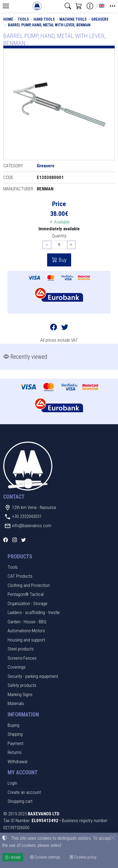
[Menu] (6, 6)
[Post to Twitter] (65, 328)
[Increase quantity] (71, 245)
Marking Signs (20, 694)
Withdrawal (17, 762)
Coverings (17, 667)
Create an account (24, 792)
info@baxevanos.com (32, 526)
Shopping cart (20, 801)
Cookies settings (45, 857)
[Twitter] (24, 540)
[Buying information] (90, 6)
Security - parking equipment (33, 676)
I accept (13, 857)
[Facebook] (6, 540)
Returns (15, 752)
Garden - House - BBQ (27, 622)
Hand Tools (44, 19)
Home (8, 19)
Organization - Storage (28, 603)
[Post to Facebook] (54, 328)
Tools (23, 19)
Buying (13, 725)
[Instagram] (15, 540)
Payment (16, 743)
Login (12, 783)
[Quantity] (59, 245)
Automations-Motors (26, 631)
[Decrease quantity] (47, 245)
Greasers (100, 19)
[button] (68, 6)
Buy (62, 260)
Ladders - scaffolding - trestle (34, 612)
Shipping (15, 734)
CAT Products (20, 576)
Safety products (22, 685)
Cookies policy (83, 857)
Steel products (21, 649)
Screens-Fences (22, 658)
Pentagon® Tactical (26, 594)
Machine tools (73, 19)
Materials (16, 703)
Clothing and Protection (29, 585)
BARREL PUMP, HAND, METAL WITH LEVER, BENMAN (49, 25)
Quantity (59, 236)
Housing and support (26, 640)
